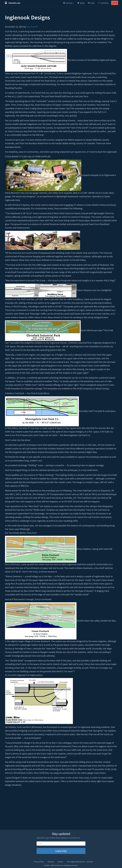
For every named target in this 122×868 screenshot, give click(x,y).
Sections (69, 3)
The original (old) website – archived (80, 862)
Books (81, 3)
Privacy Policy (39, 862)
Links (91, 3)
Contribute (103, 3)
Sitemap (51, 862)
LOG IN (115, 3)
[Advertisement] (61, 809)
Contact (60, 862)
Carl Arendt (32, 27)
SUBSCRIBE (61, 851)
